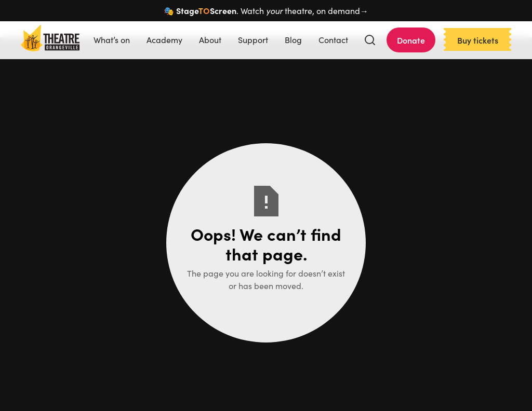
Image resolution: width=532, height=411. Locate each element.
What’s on (112, 40)
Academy (164, 40)
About (210, 40)
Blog (293, 40)
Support (253, 40)
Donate (411, 40)
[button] (370, 40)
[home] (50, 40)
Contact (333, 40)
